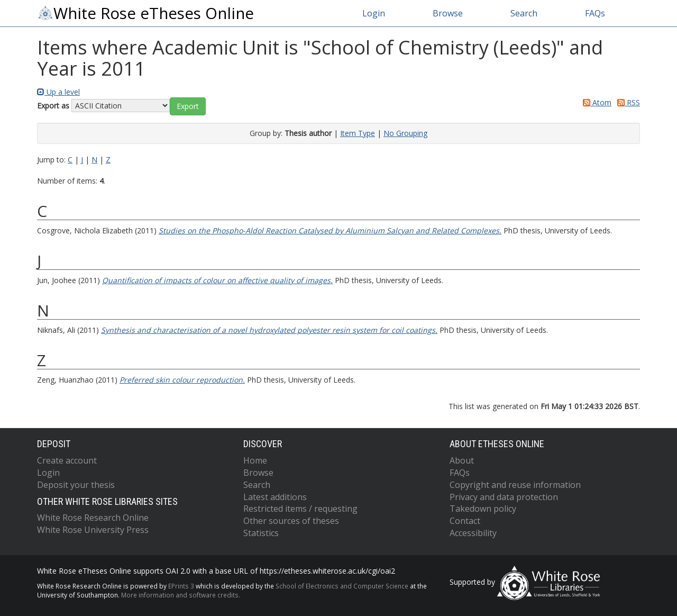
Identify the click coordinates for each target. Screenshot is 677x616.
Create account (67, 460)
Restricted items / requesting (300, 509)
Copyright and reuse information (515, 485)
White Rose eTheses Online (145, 13)
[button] (188, 106)
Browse (448, 13)
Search (524, 13)
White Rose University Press (93, 530)
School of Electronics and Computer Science (342, 586)
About (462, 460)
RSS (627, 102)
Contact (465, 521)
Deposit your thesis (76, 485)
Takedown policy (483, 509)
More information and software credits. (181, 595)
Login (374, 13)
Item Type (358, 133)
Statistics (261, 533)
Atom (595, 102)
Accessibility (473, 533)
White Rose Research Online (93, 518)
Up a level (58, 92)
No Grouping (405, 133)
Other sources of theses (291, 521)
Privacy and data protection (504, 497)
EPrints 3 (181, 586)
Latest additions (275, 497)
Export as (53, 106)
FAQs (595, 13)
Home (255, 460)
